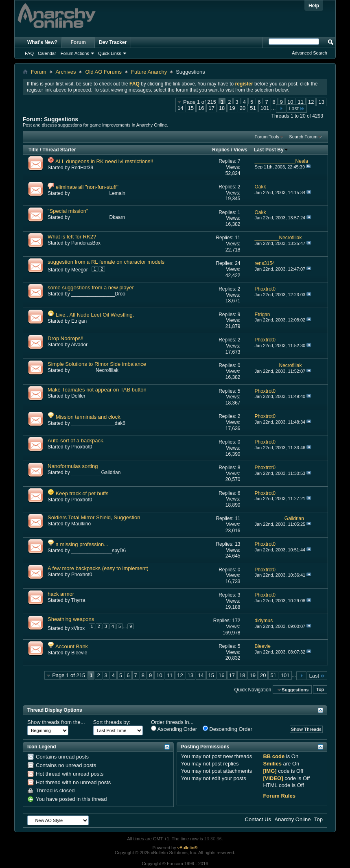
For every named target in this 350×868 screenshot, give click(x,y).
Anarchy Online (293, 819)
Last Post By (271, 150)
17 (211, 108)
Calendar (47, 53)
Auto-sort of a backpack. (76, 441)
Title (33, 150)
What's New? (42, 42)
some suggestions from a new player (91, 288)
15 (190, 108)
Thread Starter (59, 150)
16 (201, 108)
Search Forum (303, 137)
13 (321, 102)
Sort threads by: (112, 722)
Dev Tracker (113, 42)
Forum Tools (267, 137)
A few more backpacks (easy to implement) (98, 568)
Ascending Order (174, 729)
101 (265, 108)
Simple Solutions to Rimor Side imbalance (97, 364)
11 (301, 102)
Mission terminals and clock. (89, 417)
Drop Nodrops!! (66, 338)
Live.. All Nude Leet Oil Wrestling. (95, 315)
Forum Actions (75, 53)
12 (311, 102)
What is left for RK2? (72, 237)
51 (253, 108)
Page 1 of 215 (200, 102)
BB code (274, 756)
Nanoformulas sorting (73, 466)
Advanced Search (310, 53)
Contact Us (258, 819)
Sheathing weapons (71, 619)
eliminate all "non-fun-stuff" (87, 187)
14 (180, 108)
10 (290, 102)
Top (320, 690)
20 (243, 108)
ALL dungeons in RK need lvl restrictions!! (104, 161)
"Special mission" (68, 211)
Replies (221, 150)
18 (222, 108)
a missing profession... (82, 544)
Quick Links (110, 53)
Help (314, 6)
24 (237, 263)
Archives (66, 72)
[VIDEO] (273, 778)
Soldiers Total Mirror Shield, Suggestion (94, 517)
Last (297, 108)
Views (241, 150)
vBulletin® (188, 848)
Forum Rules (279, 796)
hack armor (61, 594)
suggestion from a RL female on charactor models (106, 262)
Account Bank (72, 646)
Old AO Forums (103, 72)
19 (232, 108)
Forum (78, 42)
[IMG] (270, 771)
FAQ (29, 53)
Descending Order (227, 729)
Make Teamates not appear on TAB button (97, 390)
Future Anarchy (149, 72)
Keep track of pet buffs (82, 493)
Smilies (272, 764)
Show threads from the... (56, 722)
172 (236, 621)
